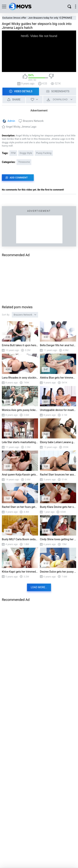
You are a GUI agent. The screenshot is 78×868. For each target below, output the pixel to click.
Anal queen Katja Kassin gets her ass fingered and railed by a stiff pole (20, 475)
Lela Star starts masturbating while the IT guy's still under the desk (20, 442)
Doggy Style (26, 153)
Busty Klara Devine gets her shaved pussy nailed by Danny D (58, 507)
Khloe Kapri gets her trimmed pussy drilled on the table (20, 572)
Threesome (24, 162)
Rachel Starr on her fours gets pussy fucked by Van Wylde (20, 507)
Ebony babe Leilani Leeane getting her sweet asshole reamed (58, 442)
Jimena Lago (29, 127)
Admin (11, 121)
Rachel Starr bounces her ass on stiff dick (58, 475)
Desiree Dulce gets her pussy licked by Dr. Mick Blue (58, 572)
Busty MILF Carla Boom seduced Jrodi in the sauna (20, 539)
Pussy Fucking (44, 153)
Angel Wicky (13, 127)
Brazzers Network (33, 121)
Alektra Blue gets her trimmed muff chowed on (58, 378)
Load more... (39, 587)
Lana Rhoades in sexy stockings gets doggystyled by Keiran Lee (20, 378)
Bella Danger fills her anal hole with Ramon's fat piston (58, 345)
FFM (13, 153)
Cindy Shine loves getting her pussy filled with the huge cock (58, 539)
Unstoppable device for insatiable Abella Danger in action (58, 410)
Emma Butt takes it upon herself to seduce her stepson (20, 345)
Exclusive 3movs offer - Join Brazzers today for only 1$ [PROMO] (37, 18)
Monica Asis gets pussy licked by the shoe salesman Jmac (20, 410)
